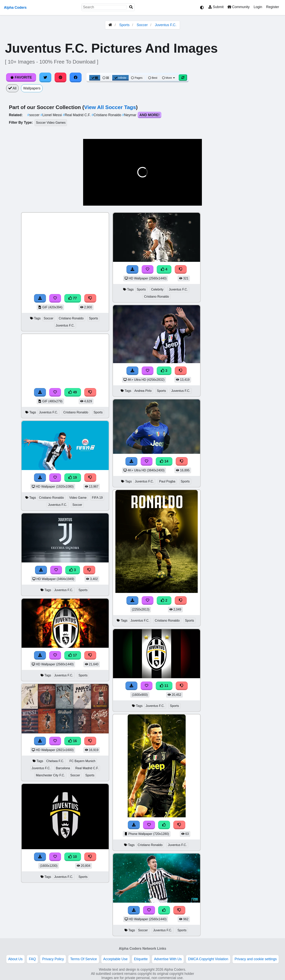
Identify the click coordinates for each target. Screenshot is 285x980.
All (12, 88)
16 (73, 741)
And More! (150, 115)
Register (273, 7)
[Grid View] (95, 78)
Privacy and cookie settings (256, 959)
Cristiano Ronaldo (107, 115)
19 (73, 478)
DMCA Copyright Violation (208, 959)
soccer (34, 115)
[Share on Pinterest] (61, 77)
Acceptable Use (115, 959)
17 (73, 655)
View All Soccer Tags (110, 107)
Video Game (78, 498)
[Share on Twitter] (45, 77)
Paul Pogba (167, 481)
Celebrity (157, 289)
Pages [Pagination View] (137, 78)
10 (73, 857)
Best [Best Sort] (153, 78)
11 (164, 686)
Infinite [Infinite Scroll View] (120, 78)
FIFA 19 (97, 498)
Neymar (130, 115)
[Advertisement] (255, 272)
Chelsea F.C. (55, 761)
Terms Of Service (84, 959)
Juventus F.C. (166, 25)
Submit (216, 7)
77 (73, 298)
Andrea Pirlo (143, 391)
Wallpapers (32, 88)
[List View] (106, 78)
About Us (15, 959)
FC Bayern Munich (82, 761)
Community (239, 7)
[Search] (131, 7)
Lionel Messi (52, 115)
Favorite (21, 77)
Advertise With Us (168, 959)
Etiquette (141, 959)
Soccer (142, 25)
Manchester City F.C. (50, 775)
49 (73, 392)
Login (258, 7)
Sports (124, 25)
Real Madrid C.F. (77, 115)
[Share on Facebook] (76, 77)
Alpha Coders (15, 8)
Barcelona (63, 768)
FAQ (32, 959)
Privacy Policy (53, 959)
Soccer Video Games (51, 123)
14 (164, 461)
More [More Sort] (169, 78)
